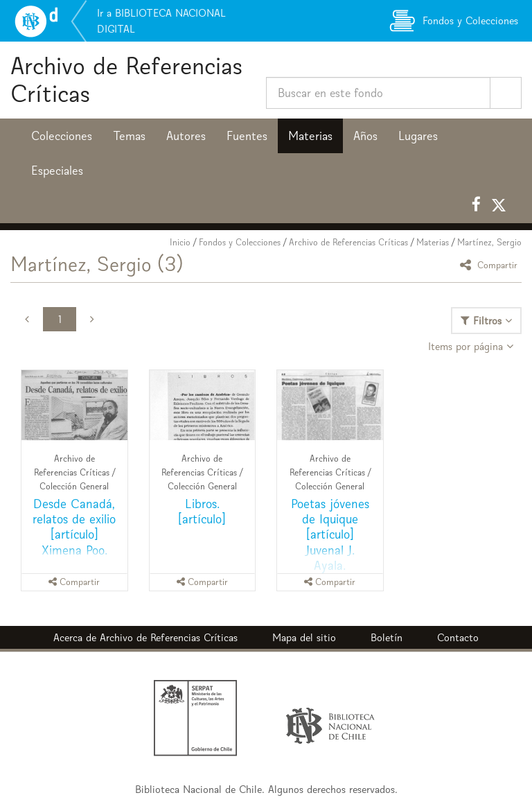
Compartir (491, 264)
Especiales (57, 171)
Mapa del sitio (304, 637)
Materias (310, 136)
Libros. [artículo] (202, 511)
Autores (186, 136)
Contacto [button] (458, 637)
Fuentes (247, 136)
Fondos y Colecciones (240, 242)
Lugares (418, 136)
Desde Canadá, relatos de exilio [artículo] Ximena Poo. (74, 526)
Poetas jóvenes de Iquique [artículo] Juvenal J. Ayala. (330, 534)
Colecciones (62, 136)
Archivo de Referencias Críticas (126, 79)
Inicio (180, 242)
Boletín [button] (387, 637)
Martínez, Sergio (489, 242)
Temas (129, 136)
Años (365, 136)
